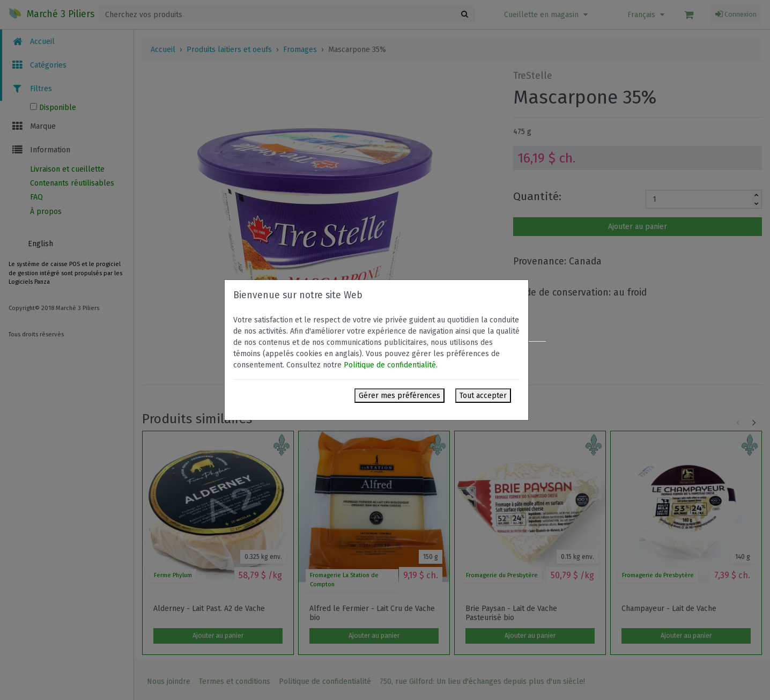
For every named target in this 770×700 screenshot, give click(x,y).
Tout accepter (483, 396)
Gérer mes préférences (399, 396)
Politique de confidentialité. (391, 365)
